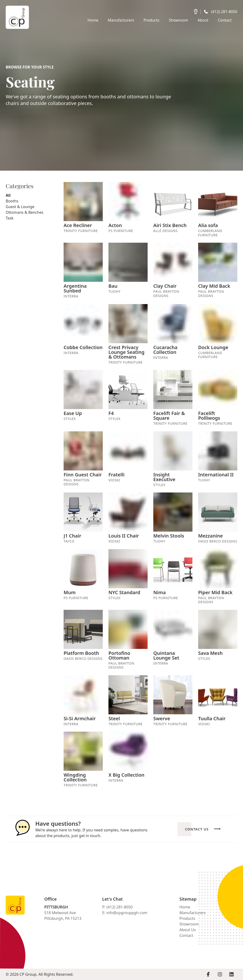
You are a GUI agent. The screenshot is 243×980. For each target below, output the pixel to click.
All (8, 195)
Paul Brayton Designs (166, 294)
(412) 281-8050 (224, 12)
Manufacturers (193, 913)
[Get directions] (196, 12)
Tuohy (114, 292)
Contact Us (197, 829)
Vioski (114, 480)
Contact (186, 935)
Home (185, 907)
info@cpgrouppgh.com (127, 913)
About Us (188, 930)
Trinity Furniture (81, 231)
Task (10, 218)
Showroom (189, 924)
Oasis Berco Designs (218, 541)
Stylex (70, 419)
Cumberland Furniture (210, 233)
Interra (71, 296)
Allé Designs (165, 231)
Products (187, 918)
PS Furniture (121, 231)
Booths (12, 201)
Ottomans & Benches (25, 212)
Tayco (69, 541)
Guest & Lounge (20, 207)
